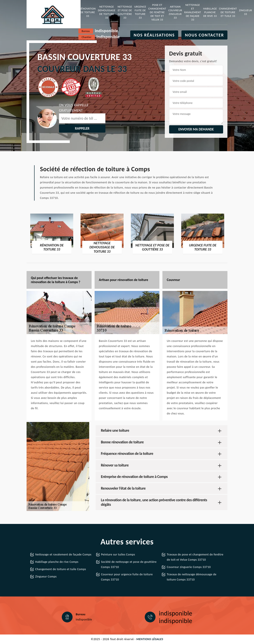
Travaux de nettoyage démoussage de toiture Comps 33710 (192, 577)
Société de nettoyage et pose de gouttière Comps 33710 (129, 564)
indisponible (106, 31)
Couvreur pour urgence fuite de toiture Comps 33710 (127, 577)
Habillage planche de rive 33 (210, 12)
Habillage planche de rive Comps (57, 562)
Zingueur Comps (46, 577)
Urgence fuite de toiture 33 (140, 12)
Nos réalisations (154, 35)
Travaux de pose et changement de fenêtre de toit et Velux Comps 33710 (195, 557)
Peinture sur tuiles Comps (118, 554)
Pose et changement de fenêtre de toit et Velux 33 (157, 12)
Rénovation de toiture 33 (88, 12)
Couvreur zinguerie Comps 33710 (189, 567)
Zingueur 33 (246, 12)
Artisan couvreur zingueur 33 (175, 12)
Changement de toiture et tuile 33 (228, 12)
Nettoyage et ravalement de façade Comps (63, 554)
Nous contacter (204, 35)
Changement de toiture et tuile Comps (61, 569)
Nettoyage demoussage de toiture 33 (107, 12)
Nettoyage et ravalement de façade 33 (193, 12)
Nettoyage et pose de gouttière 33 (125, 12)
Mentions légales (150, 639)
